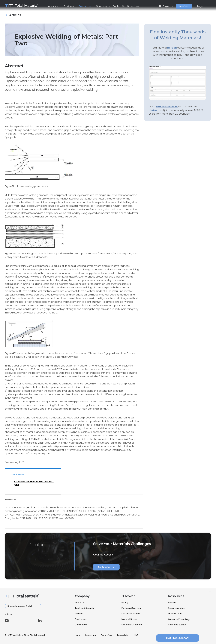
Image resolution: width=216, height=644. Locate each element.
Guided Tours (175, 614)
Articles (172, 603)
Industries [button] (53, 6)
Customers (81, 619)
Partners (79, 614)
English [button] (165, 6)
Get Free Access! (178, 638)
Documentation (177, 608)
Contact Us (119, 6)
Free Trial (184, 6)
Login (200, 6)
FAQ (136, 635)
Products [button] (69, 6)
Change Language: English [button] (20, 606)
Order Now (133, 6)
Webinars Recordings (179, 619)
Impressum (90, 635)
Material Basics (129, 619)
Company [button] (102, 6)
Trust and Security (84, 608)
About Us (79, 603)
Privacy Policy (123, 635)
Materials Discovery (132, 625)
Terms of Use (106, 635)
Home (78, 635)
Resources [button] (85, 6)
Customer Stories (131, 614)
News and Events (177, 625)
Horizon (154, 110)
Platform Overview (131, 608)
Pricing (125, 603)
